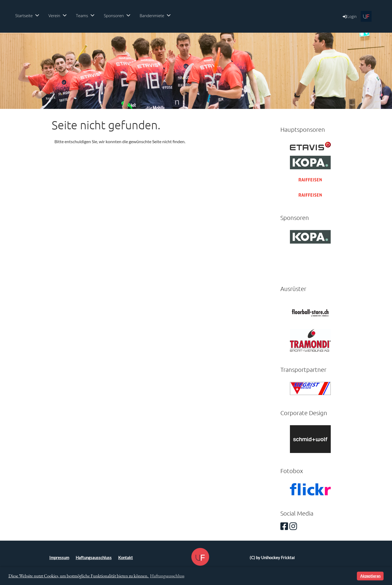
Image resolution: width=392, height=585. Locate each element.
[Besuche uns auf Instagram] (293, 526)
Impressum (59, 558)
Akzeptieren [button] (370, 576)
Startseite (27, 16)
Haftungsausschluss (94, 558)
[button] (352, 576)
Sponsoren (117, 16)
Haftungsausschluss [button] (167, 576)
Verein (57, 16)
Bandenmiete (155, 16)
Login (349, 16)
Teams (85, 16)
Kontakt (125, 558)
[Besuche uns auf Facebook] (284, 526)
